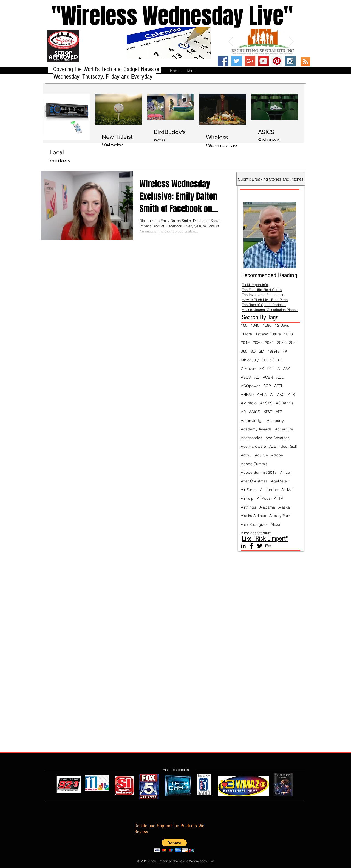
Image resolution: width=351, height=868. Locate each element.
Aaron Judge (252, 421)
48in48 (274, 351)
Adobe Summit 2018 (259, 472)
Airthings (248, 507)
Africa (285, 472)
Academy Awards (256, 429)
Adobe (277, 455)
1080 (267, 325)
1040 (255, 325)
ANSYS (266, 403)
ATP (279, 412)
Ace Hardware (253, 446)
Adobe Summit (254, 464)
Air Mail (288, 490)
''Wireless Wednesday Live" (167, 16)
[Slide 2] (255, 46)
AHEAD (247, 395)
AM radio (249, 403)
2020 (257, 342)
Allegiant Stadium (256, 533)
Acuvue (261, 455)
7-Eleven (248, 369)
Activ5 (246, 455)
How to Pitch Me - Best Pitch (265, 300)
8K (262, 369)
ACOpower (250, 386)
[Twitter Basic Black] (260, 546)
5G (272, 360)
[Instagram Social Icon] (290, 61)
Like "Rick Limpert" (265, 538)
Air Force (249, 490)
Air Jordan (269, 490)
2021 (269, 342)
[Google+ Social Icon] (250, 61)
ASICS (255, 412)
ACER (268, 377)
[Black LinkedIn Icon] (243, 546)
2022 (281, 342)
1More (246, 334)
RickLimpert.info (255, 285)
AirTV (279, 498)
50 (264, 360)
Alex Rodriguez (254, 524)
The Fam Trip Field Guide (262, 290)
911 (271, 369)
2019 (245, 342)
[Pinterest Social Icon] (277, 61)
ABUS (246, 377)
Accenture (284, 429)
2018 (288, 334)
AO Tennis (285, 403)
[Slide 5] (274, 46)
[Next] (291, 42)
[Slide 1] (249, 46)
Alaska (284, 507)
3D (253, 351)
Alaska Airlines (253, 516)
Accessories (251, 438)
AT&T (268, 412)
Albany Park (280, 516)
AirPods (264, 498)
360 (244, 351)
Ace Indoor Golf (283, 446)
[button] (174, 846)
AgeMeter (280, 481)
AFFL (279, 386)
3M (262, 351)
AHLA (262, 395)
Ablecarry (275, 421)
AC (257, 377)
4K (285, 351)
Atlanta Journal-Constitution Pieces (270, 310)
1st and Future (268, 334)
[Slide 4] (268, 46)
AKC (281, 395)
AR (243, 412)
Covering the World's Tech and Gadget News (104, 69)
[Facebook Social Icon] (223, 61)
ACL (280, 377)
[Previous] (231, 42)
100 (244, 325)
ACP (267, 386)
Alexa (275, 524)
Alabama (267, 507)
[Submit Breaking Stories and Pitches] (271, 179)
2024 (293, 342)
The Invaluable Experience (263, 295)
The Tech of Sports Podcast (264, 305)
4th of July (250, 360)
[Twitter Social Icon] (237, 61)
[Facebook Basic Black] (252, 546)
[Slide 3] (262, 46)
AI (272, 395)
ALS (291, 395)
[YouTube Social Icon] (263, 61)
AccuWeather (277, 438)
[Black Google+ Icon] (268, 546)
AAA (287, 369)
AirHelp (247, 498)
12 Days (282, 325)
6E (280, 360)
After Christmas (254, 481)
